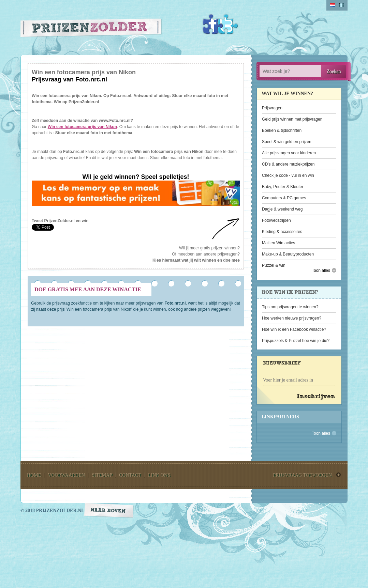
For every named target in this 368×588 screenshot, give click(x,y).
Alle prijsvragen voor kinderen (289, 153)
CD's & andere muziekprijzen (288, 164)
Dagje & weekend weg (282, 209)
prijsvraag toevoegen (302, 475)
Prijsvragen (272, 108)
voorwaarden (66, 475)
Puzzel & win (274, 265)
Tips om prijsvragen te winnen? (290, 307)
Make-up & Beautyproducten (288, 254)
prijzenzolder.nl (60, 510)
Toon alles (321, 270)
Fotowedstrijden (276, 220)
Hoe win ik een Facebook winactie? (294, 329)
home (34, 475)
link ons (159, 475)
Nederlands (333, 5)
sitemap (102, 475)
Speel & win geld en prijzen (287, 142)
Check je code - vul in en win (288, 175)
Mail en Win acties (278, 243)
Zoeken (334, 71)
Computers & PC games (284, 198)
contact (130, 475)
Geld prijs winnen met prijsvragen (292, 119)
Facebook (213, 24)
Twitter (228, 24)
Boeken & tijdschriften (282, 130)
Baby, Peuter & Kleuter (283, 187)
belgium (341, 5)
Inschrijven (316, 397)
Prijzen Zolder (91, 29)
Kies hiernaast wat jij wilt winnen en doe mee (196, 260)
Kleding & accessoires (282, 232)
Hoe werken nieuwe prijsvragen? (292, 318)
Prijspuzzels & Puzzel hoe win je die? (296, 341)
